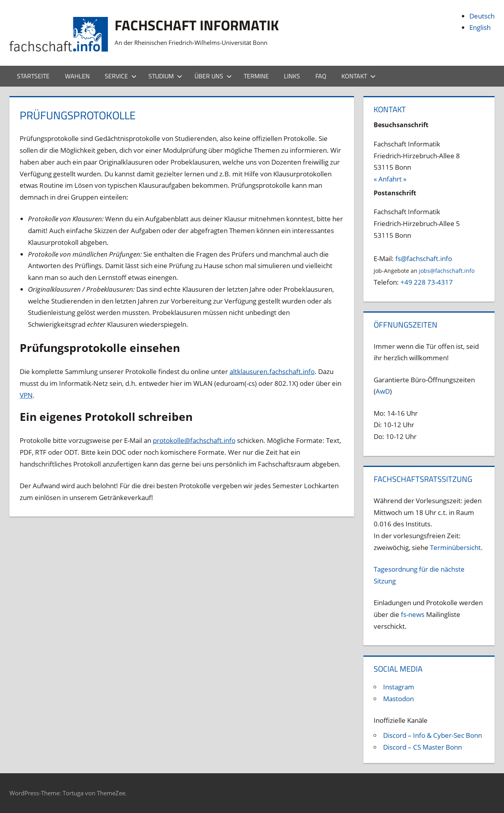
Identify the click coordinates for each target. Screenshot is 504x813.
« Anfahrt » (390, 179)
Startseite (33, 76)
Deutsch (482, 16)
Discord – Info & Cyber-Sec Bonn (433, 735)
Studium (165, 76)
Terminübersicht (455, 547)
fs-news (413, 614)
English (480, 27)
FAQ (321, 76)
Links (292, 76)
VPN (26, 395)
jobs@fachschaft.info (447, 271)
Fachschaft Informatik (197, 25)
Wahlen (77, 76)
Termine (256, 76)
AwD (383, 391)
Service (121, 76)
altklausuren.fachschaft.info (272, 371)
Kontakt (359, 76)
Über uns (213, 76)
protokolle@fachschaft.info (194, 440)
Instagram (399, 687)
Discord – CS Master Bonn (422, 747)
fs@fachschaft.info (424, 258)
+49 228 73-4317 (427, 282)
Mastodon (398, 699)
